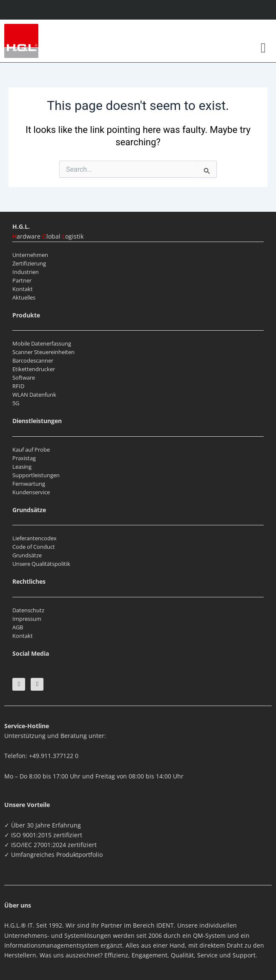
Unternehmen (30, 255)
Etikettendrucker (34, 369)
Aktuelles (24, 297)
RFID (18, 386)
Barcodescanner (33, 360)
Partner (22, 280)
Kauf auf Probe (31, 450)
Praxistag (24, 458)
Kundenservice (31, 492)
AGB (18, 627)
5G (16, 403)
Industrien (26, 272)
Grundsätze (27, 555)
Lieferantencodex (34, 538)
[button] (263, 48)
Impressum (27, 619)
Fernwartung (29, 484)
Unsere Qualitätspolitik (41, 564)
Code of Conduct (34, 547)
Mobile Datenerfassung (42, 343)
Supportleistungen (36, 475)
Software (24, 378)
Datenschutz (28, 610)
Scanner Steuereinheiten (43, 352)
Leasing (22, 467)
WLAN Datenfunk (34, 395)
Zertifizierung (29, 263)
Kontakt (23, 289)
